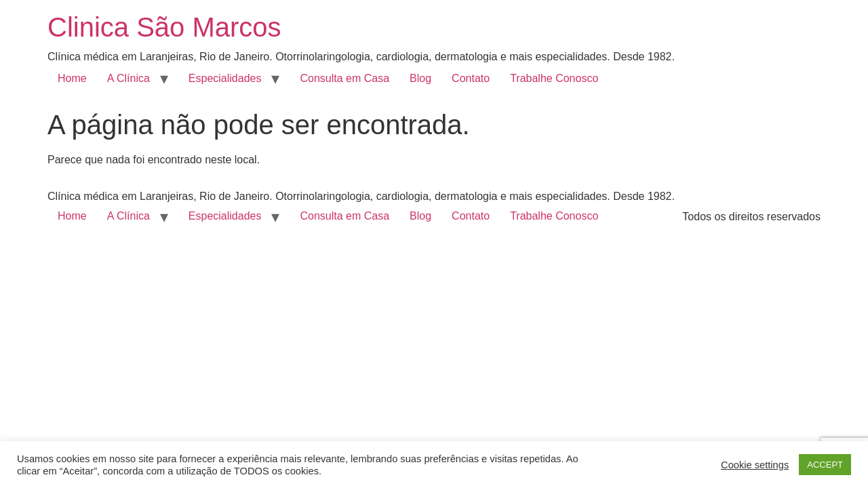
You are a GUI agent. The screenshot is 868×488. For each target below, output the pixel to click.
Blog (420, 78)
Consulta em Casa (344, 78)
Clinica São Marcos (164, 27)
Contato (471, 78)
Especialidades (225, 78)
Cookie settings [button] (755, 465)
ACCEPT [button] (825, 465)
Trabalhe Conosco (554, 78)
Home (72, 78)
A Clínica (129, 78)
